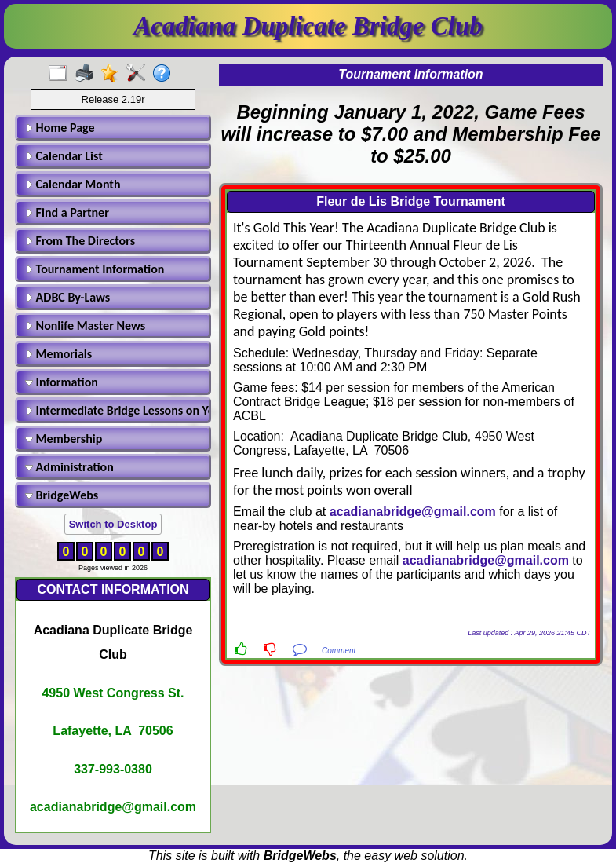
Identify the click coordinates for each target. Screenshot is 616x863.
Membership (64, 439)
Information (62, 382)
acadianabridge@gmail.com (413, 512)
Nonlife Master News (85, 325)
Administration (69, 467)
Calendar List (64, 156)
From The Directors (80, 241)
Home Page (60, 128)
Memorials (58, 354)
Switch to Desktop (113, 524)
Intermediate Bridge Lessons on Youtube (115, 410)
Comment (339, 651)
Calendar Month (73, 184)
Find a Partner (67, 212)
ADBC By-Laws (67, 297)
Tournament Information (95, 269)
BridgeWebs (62, 495)
